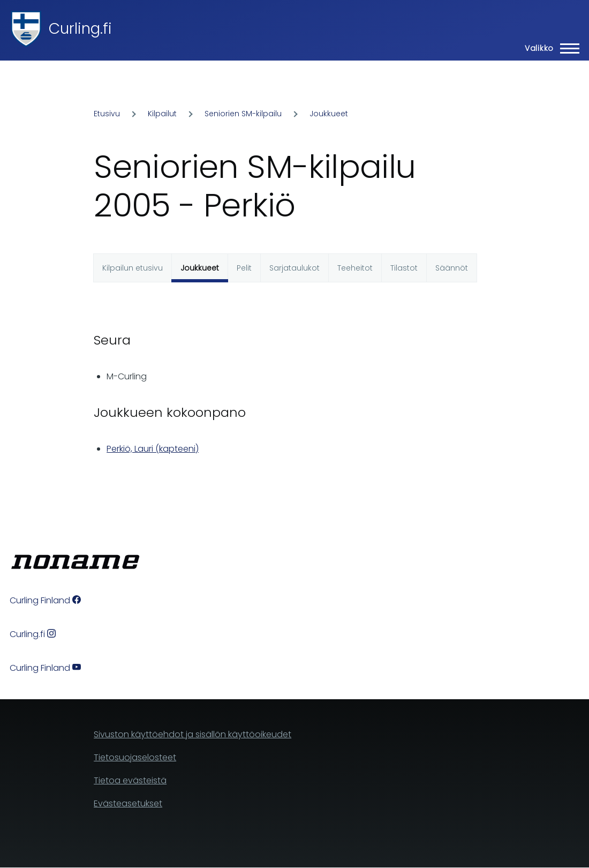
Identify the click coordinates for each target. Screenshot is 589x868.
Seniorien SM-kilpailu (243, 114)
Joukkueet (329, 114)
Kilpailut (162, 114)
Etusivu (107, 114)
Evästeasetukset (128, 803)
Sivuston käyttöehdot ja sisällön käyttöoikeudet (192, 734)
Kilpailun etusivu (133, 268)
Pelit (244, 268)
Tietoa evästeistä (130, 780)
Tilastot (404, 268)
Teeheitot (355, 268)
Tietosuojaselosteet (135, 757)
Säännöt (452, 268)
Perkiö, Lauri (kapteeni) (153, 449)
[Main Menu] (549, 48)
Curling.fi (80, 29)
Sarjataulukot (294, 268)
